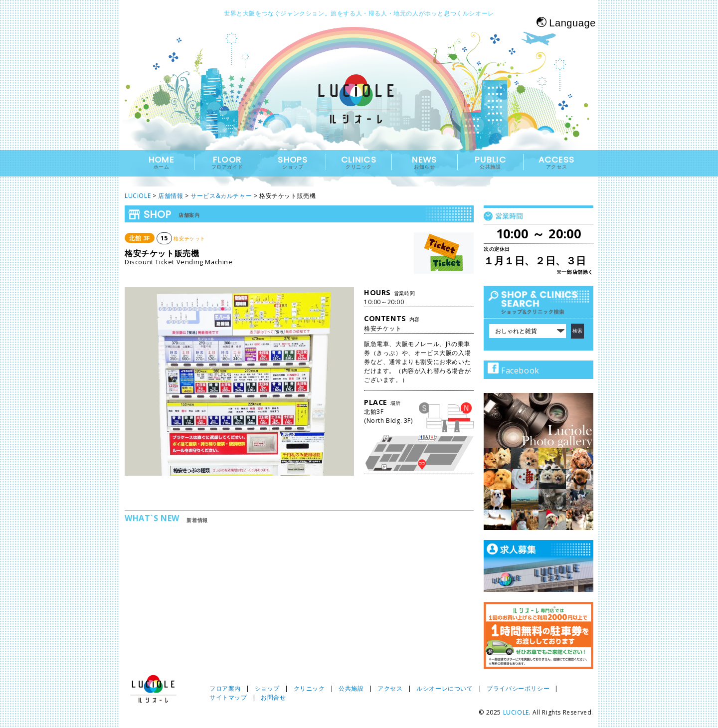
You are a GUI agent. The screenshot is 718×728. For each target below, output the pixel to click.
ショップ (267, 688)
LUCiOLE (516, 712)
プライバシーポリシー (518, 688)
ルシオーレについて (445, 688)
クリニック (309, 688)
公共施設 (351, 688)
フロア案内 (225, 688)
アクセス (390, 688)
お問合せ (273, 697)
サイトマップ (228, 697)
